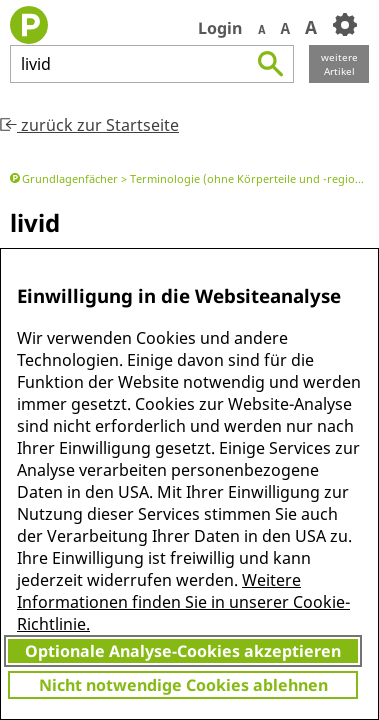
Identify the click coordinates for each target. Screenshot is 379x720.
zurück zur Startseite (89, 125)
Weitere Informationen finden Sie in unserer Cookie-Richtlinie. (183, 602)
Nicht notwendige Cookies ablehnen (183, 685)
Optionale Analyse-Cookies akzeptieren (183, 651)
